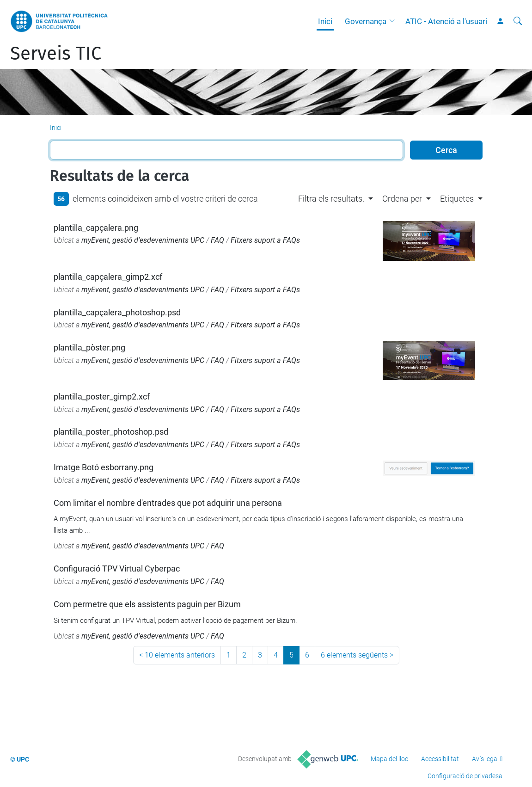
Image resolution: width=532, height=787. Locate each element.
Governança (366, 21)
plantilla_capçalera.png (96, 228)
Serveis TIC (56, 54)
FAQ (217, 240)
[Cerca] (518, 21)
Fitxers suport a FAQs (265, 240)
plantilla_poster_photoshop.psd (111, 432)
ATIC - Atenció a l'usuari (446, 21)
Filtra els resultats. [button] (331, 199)
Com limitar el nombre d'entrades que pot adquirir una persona (168, 503)
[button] (394, 21)
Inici (325, 21)
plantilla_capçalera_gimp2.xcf (108, 277)
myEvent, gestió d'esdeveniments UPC (143, 240)
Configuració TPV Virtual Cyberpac (117, 569)
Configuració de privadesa (465, 776)
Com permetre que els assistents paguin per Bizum (147, 604)
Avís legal (485, 759)
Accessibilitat (440, 759)
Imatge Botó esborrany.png (104, 467)
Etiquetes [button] (457, 199)
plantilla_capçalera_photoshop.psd (117, 312)
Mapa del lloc (389, 759)
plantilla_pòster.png (89, 347)
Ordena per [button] (402, 199)
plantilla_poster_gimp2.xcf (102, 397)
